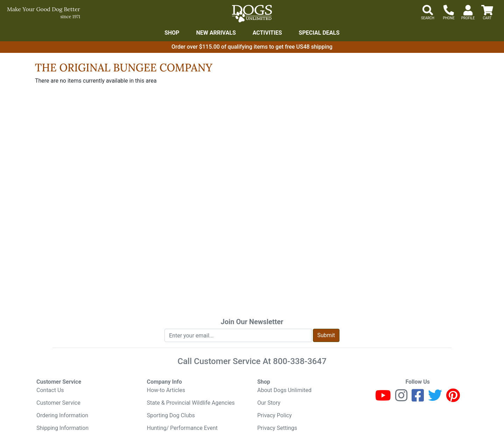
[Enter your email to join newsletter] (238, 335)
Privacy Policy (275, 415)
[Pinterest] (453, 399)
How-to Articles (166, 390)
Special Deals (319, 33)
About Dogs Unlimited (284, 390)
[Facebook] (418, 399)
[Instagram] (401, 399)
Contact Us (50, 390)
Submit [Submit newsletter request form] (326, 335)
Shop (172, 33)
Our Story (269, 403)
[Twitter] (435, 399)
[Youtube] (383, 399)
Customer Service (58, 403)
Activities (267, 33)
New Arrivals (216, 33)
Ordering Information (62, 415)
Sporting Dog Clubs (171, 415)
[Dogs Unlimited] (252, 14)
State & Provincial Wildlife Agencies (191, 403)
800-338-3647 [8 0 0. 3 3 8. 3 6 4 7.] (300, 361)
